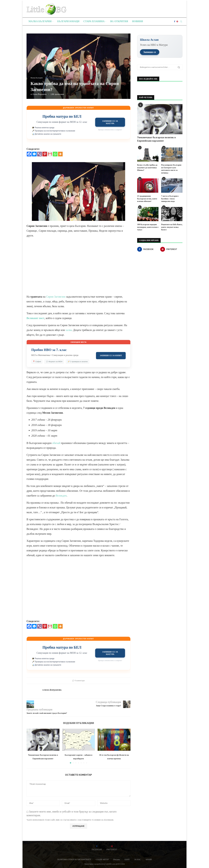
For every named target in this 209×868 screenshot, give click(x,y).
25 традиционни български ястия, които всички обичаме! (147, 199)
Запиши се (150, 52)
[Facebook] (175, 21)
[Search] (181, 21)
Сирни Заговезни (56, 297)
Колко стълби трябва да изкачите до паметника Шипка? (147, 167)
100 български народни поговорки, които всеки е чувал (148, 227)
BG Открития (119, 21)
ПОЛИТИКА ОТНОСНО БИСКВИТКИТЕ (74, 860)
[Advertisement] (79, 268)
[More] (60, 154)
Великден (61, 496)
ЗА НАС (138, 860)
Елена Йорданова (40, 94)
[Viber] (40, 154)
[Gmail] (50, 154)
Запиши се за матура (110, 122)
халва (69, 330)
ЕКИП (127, 860)
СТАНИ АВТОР (102, 860)
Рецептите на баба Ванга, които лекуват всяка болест (172, 227)
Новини (138, 21)
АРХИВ (149, 860)
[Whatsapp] (55, 154)
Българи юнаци (68, 21)
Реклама (117, 860)
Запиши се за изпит (111, 355)
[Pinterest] (177, 21)
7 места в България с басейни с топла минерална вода (170, 199)
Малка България (40, 21)
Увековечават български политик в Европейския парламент (156, 139)
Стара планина (94, 21)
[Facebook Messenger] (34, 154)
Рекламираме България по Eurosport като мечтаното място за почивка (171, 169)
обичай (56, 443)
